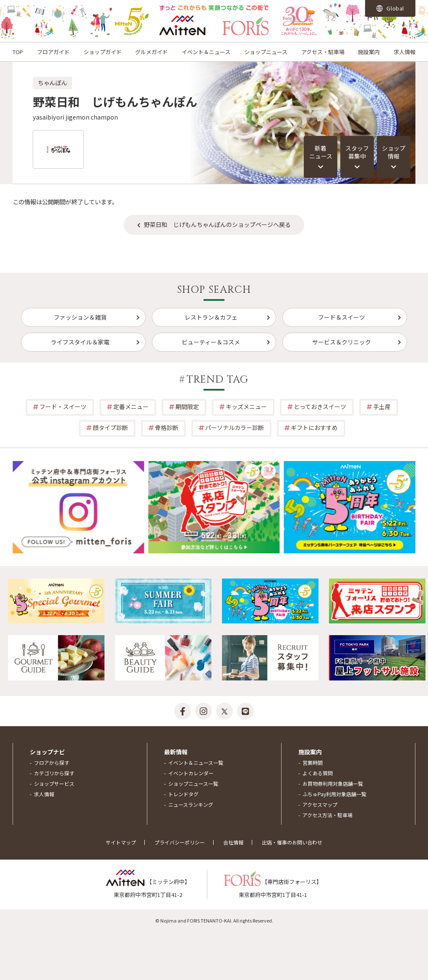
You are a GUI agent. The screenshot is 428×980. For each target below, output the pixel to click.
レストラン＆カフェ (211, 317)
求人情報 (405, 52)
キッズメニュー (246, 407)
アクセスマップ (320, 804)
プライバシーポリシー (180, 842)
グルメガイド (151, 52)
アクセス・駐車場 (323, 52)
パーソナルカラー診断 (235, 427)
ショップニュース (266, 52)
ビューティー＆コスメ (211, 342)
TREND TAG (218, 380)
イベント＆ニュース (206, 52)
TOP (18, 52)
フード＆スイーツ (342, 317)
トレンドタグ (183, 794)
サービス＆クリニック (342, 342)
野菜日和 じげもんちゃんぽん (115, 102)
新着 (321, 152)
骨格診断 (167, 427)
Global (390, 8)
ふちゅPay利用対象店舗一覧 (334, 794)
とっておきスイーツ (320, 407)
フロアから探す (52, 762)
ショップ (394, 152)
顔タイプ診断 (110, 427)
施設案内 (369, 52)
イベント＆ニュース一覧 (196, 762)
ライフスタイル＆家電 (80, 342)
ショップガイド (103, 52)
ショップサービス (54, 783)
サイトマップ (121, 842)
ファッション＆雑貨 (80, 317)
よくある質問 (318, 773)
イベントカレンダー (191, 773)
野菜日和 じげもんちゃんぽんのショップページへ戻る (217, 224)
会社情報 (233, 842)
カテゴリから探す (54, 773)
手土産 (382, 407)
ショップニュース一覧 (193, 783)
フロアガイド (53, 52)
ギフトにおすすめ (314, 427)
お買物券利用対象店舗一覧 (333, 783)
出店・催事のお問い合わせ (292, 842)
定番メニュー (131, 407)
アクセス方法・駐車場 (328, 815)
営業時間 (313, 762)
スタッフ (357, 152)
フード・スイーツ (63, 407)
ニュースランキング (191, 804)
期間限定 (187, 407)
